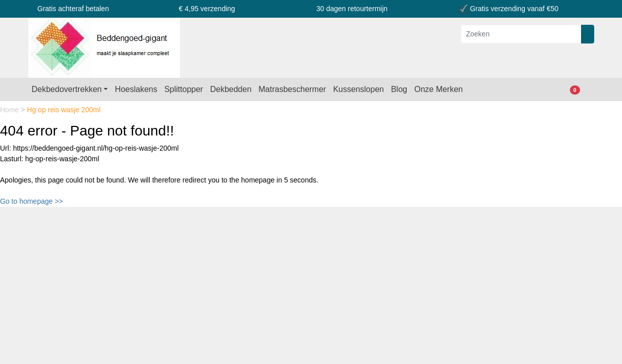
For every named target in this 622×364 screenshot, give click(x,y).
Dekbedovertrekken (67, 89)
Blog (399, 89)
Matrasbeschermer (292, 89)
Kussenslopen (359, 89)
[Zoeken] (521, 34)
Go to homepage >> (32, 201)
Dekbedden (231, 89)
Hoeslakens (136, 89)
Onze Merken (438, 89)
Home (10, 110)
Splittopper (184, 89)
